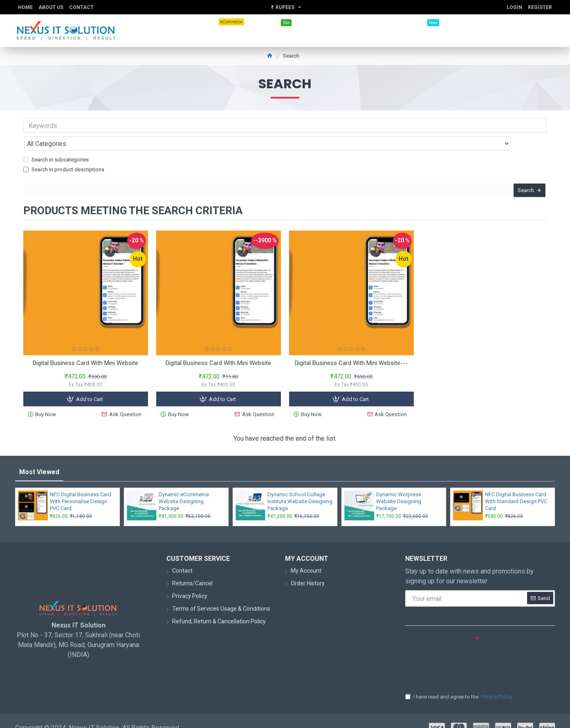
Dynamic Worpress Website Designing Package (399, 487)
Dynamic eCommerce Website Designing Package (184, 487)
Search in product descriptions (64, 151)
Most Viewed (39, 458)
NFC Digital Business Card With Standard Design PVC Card (516, 487)
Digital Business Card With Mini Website (85, 351)
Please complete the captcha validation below (439, 629)
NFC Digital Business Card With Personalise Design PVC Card (81, 487)
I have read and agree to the (459, 683)
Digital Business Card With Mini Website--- (351, 351)
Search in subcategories (56, 142)
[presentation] (462, 654)
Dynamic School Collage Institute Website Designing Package (300, 487)
